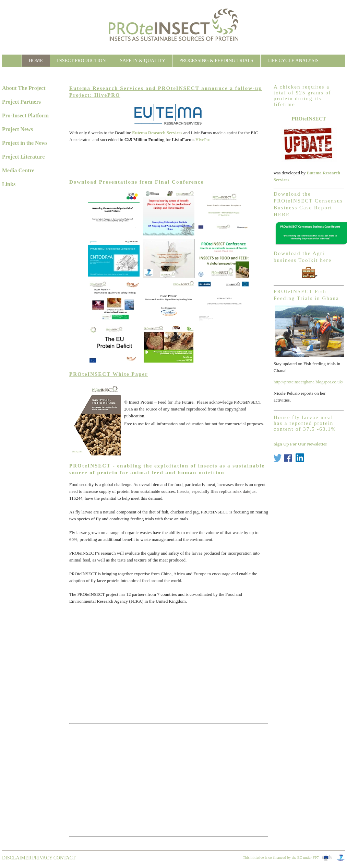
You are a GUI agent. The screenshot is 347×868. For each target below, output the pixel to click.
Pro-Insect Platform (25, 115)
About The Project (24, 88)
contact (65, 858)
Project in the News (25, 143)
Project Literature (23, 157)
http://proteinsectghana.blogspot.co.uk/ (308, 382)
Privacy (43, 858)
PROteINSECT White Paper (109, 374)
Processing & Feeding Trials (216, 61)
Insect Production (81, 61)
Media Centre (18, 170)
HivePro (203, 140)
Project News (17, 129)
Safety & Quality (143, 61)
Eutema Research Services (157, 133)
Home (36, 61)
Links (9, 184)
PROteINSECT (309, 119)
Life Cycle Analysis (293, 61)
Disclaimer (17, 858)
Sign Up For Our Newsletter (300, 444)
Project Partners (21, 102)
